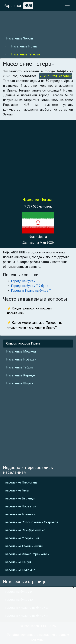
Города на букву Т (24, 281)
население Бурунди (20, 498)
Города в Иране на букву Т (31, 291)
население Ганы (17, 490)
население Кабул (18, 562)
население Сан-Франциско (25, 530)
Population (18, 6)
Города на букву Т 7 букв (30, 286)
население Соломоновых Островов (32, 522)
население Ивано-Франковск (27, 554)
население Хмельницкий (24, 546)
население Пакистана (21, 482)
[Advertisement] (37, 22)
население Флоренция (22, 538)
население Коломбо (20, 570)
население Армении (20, 514)
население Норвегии (21, 506)
